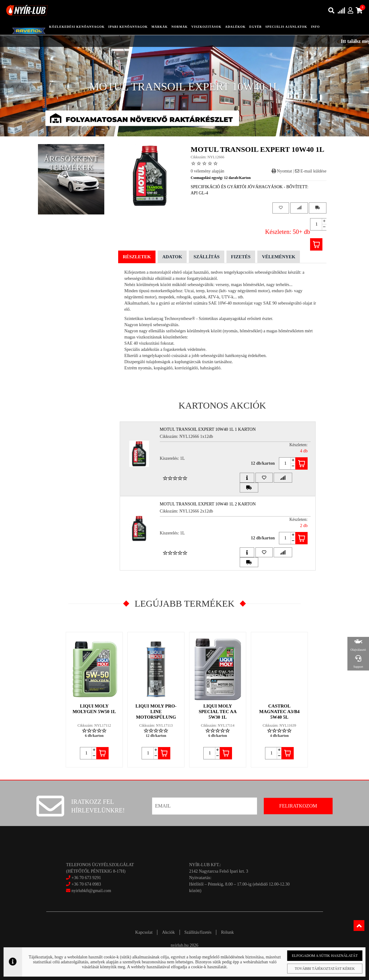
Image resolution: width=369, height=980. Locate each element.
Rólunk (227, 932)
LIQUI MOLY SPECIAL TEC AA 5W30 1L (218, 712)
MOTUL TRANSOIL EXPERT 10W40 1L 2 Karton (208, 504)
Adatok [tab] (172, 257)
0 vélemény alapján (207, 171)
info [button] (315, 27)
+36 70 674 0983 (86, 884)
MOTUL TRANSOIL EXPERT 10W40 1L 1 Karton (208, 429)
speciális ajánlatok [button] (286, 27)
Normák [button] (180, 27)
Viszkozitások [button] (206, 27)
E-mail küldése (311, 171)
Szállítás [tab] (206, 257)
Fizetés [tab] (241, 257)
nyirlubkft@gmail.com (89, 891)
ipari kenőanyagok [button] (128, 27)
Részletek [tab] (137, 257)
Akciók (168, 932)
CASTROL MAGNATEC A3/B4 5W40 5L (279, 712)
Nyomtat (282, 171)
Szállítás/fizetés (198, 932)
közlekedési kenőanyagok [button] (77, 27)
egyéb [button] (255, 27)
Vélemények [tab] (279, 257)
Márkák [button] (160, 27)
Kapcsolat (144, 932)
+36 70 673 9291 (86, 878)
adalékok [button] (235, 27)
